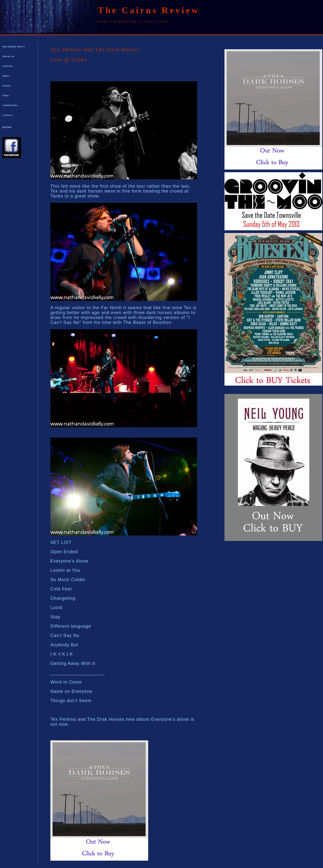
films (6, 95)
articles (8, 66)
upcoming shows (14, 46)
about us (8, 56)
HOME (7, 127)
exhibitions (10, 105)
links (6, 76)
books (6, 86)
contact (8, 115)
